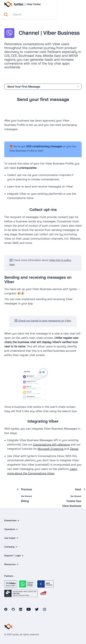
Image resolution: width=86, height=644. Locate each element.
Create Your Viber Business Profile (71, 506)
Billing (25, 501)
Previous (27, 490)
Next (78, 490)
